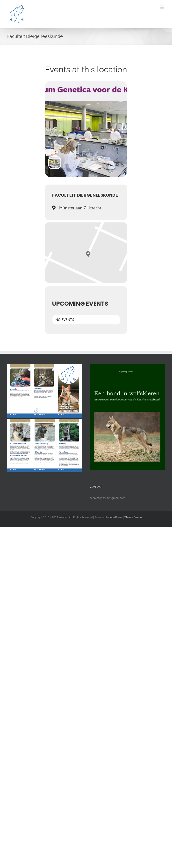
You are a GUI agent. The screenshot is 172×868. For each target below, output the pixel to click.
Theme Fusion (133, 517)
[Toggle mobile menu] (162, 7)
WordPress (116, 517)
